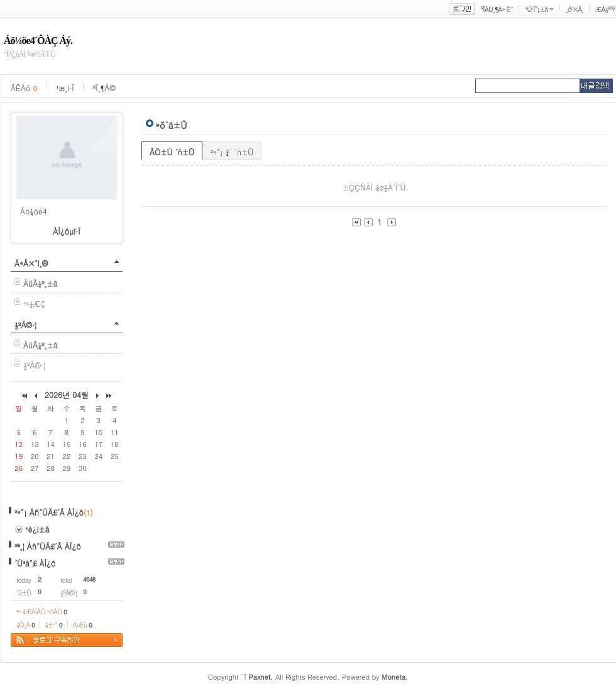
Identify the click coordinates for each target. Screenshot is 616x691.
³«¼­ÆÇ (35, 303)
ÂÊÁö (24, 88)
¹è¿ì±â (37, 529)
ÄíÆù (82, 625)
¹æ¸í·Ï (65, 88)
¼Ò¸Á (25, 625)
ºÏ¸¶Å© (104, 88)
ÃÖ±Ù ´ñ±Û (172, 152)
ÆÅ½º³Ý (605, 9)
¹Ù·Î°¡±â (536, 9)
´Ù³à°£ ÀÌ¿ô (35, 563)
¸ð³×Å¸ (575, 9)
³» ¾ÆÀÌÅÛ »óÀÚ (41, 611)
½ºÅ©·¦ (25, 325)
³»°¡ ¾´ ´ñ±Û (232, 152)
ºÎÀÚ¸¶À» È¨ (497, 9)
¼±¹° (54, 625)
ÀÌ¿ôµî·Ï (67, 231)
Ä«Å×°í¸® (31, 263)
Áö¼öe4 (34, 211)
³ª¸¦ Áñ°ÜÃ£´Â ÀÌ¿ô (48, 546)
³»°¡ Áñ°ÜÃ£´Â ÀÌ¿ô (49, 512)
